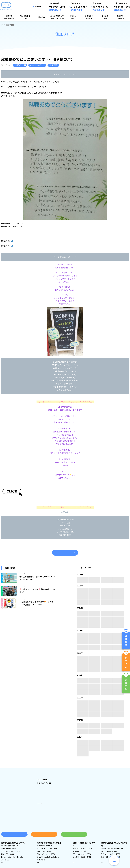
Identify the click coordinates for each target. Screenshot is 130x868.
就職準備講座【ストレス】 (24, 246)
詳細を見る (54, 10)
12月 (83, 591)
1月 (118, 580)
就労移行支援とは (25, 17)
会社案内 (109, 779)
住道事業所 (79, 782)
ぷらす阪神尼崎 (47, 797)
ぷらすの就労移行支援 (9, 17)
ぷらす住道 (45, 789)
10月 (106, 591)
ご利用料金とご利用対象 (47, 775)
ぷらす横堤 (45, 793)
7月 (95, 597)
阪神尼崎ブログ (47, 814)
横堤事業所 (79, 786)
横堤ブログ (45, 811)
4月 (83, 580)
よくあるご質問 (105, 17)
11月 (95, 591)
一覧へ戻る (65, 553)
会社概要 (38, 7)
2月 (106, 580)
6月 (106, 597)
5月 (118, 597)
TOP (3, 25)
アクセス (7, 856)
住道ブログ (45, 807)
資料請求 (14, 828)
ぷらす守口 (45, 786)
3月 (95, 580)
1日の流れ (41, 17)
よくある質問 (110, 775)
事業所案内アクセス (89, 17)
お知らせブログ (73, 17)
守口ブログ (45, 804)
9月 (118, 591)
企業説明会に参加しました (24, 241)
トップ (6, 775)
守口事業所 (79, 779)
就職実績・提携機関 (121, 17)
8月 (83, 597)
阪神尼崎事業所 (81, 789)
